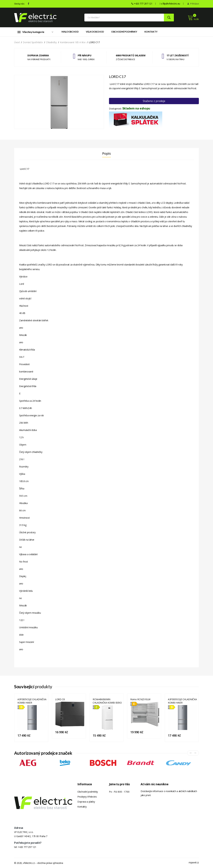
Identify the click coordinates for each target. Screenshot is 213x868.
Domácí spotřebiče (33, 42)
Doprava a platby (86, 802)
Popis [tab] (106, 153)
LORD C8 (60, 699)
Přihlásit (193, 4)
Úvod (17, 42)
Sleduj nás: (19, 4)
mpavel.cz (194, 862)
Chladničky (51, 42)
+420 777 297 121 (27, 847)
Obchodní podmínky (124, 32)
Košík (193, 18)
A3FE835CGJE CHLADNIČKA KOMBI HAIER (32, 701)
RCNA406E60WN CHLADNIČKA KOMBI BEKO (107, 701)
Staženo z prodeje (154, 101)
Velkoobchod (95, 32)
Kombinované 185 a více (73, 42)
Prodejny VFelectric (87, 797)
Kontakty (151, 32)
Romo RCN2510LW (140, 699)
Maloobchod (70, 32)
